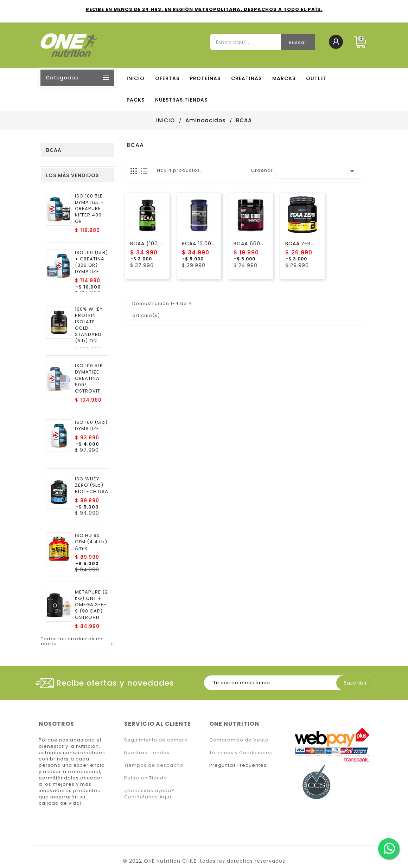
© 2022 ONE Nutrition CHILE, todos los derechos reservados (204, 861)
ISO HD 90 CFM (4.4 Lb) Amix (91, 542)
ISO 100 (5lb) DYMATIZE (91, 426)
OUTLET (316, 78)
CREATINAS (246, 78)
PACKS (136, 100)
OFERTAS (167, 78)
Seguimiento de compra (156, 740)
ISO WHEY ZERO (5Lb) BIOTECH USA (92, 485)
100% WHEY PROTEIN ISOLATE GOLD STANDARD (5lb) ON (89, 325)
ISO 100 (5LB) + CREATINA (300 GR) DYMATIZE (91, 262)
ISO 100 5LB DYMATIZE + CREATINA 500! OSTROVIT (90, 378)
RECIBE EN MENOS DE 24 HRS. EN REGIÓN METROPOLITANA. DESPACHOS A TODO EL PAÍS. (204, 9)
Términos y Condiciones (241, 753)
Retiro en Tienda (146, 778)
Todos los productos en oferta (77, 642)
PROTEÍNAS (205, 78)
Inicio (136, 78)
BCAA (54, 150)
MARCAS (284, 78)
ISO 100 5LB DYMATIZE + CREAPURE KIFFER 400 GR (90, 209)
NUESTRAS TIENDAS (181, 100)
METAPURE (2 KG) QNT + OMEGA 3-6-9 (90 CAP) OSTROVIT (91, 605)
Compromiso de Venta (239, 740)
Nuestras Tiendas (147, 753)
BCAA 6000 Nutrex (259, 244)
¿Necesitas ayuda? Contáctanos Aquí (149, 794)
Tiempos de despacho (154, 765)
